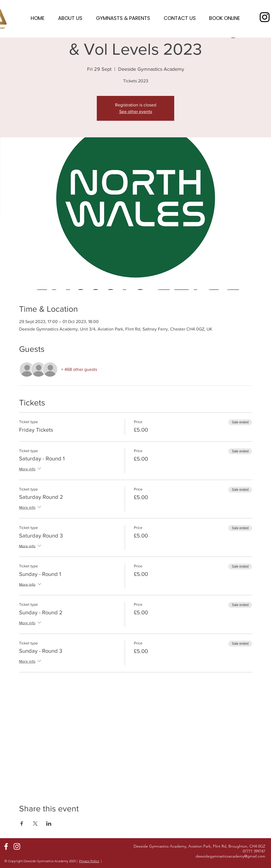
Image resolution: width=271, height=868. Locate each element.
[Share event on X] (35, 824)
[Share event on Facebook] (22, 824)
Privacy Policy (89, 861)
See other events (136, 112)
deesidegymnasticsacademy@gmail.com (230, 856)
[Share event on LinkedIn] (49, 824)
